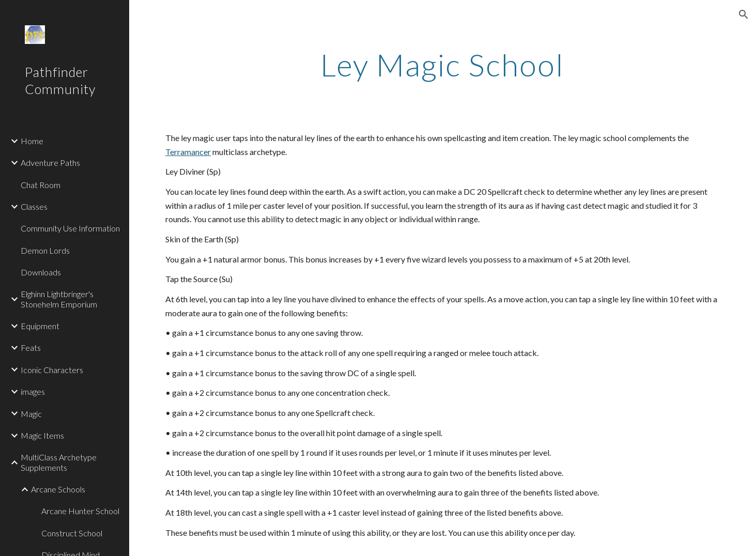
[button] (744, 14)
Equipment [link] (40, 326)
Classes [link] (34, 206)
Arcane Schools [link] (58, 489)
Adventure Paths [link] (50, 163)
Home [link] (32, 141)
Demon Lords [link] (45, 250)
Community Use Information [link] (70, 228)
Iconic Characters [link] (52, 370)
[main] (443, 65)
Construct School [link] (72, 533)
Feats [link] (31, 347)
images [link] (33, 391)
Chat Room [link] (41, 185)
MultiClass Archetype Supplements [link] (59, 462)
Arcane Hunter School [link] (80, 511)
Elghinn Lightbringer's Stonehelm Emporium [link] (59, 299)
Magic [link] (31, 414)
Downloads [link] (41, 272)
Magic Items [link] (42, 435)
